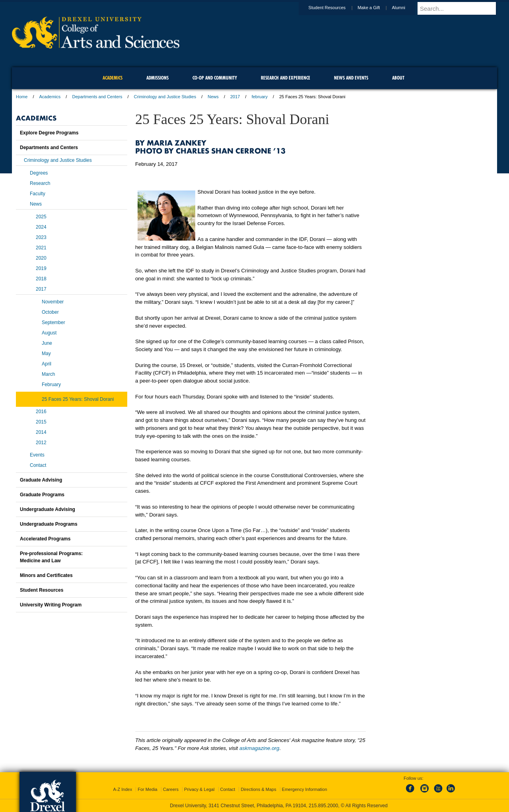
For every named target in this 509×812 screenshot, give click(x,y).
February (51, 385)
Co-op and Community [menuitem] (215, 78)
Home (22, 97)
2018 (41, 279)
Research (40, 183)
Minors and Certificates (46, 575)
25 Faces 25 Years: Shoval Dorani (78, 399)
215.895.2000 (323, 806)
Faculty (38, 194)
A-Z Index (122, 789)
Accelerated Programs (45, 539)
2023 (41, 237)
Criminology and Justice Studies (165, 97)
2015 (41, 422)
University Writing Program (51, 605)
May (46, 354)
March (48, 374)
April (47, 364)
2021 (41, 248)
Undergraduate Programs (49, 524)
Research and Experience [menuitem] (286, 78)
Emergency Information (305, 789)
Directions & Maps (258, 789)
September (53, 322)
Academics (50, 97)
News (213, 97)
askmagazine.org (259, 748)
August (49, 333)
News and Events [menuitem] (351, 78)
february (260, 97)
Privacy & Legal (199, 789)
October (50, 312)
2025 (41, 217)
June (47, 343)
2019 (41, 268)
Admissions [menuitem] (157, 78)
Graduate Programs (42, 495)
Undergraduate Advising (48, 509)
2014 (41, 432)
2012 (41, 443)
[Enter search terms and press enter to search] (461, 8)
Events (37, 455)
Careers (171, 789)
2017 (235, 97)
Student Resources (335, 8)
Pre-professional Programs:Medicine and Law (51, 557)
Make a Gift (376, 8)
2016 (41, 412)
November (53, 302)
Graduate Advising (41, 480)
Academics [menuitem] (113, 78)
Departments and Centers (97, 97)
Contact (38, 465)
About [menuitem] (398, 78)
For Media (148, 789)
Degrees (39, 173)
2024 (41, 227)
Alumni (406, 8)
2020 (41, 258)
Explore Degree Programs (49, 133)
